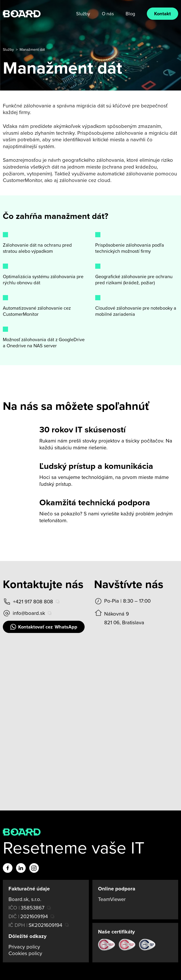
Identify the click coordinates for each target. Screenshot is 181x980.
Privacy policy (24, 947)
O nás (108, 14)
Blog (130, 14)
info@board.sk (24, 613)
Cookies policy (25, 953)
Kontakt (162, 14)
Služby (83, 14)
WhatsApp (44, 627)
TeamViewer (112, 899)
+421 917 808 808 (28, 602)
